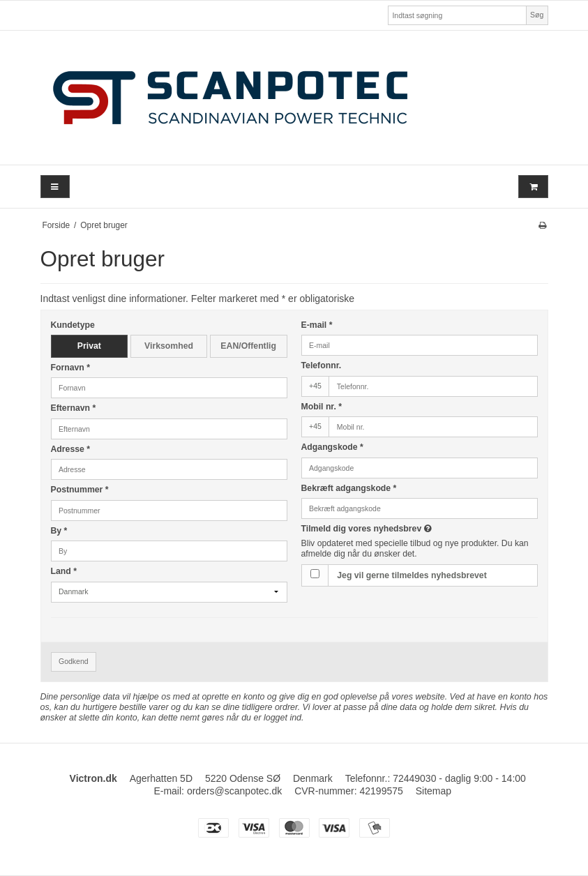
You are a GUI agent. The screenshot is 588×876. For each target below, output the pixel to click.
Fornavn (71, 368)
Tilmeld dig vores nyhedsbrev (401, 529)
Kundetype (73, 325)
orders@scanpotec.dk (234, 791)
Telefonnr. (322, 365)
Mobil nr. (322, 407)
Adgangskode (332, 447)
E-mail (317, 325)
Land (64, 571)
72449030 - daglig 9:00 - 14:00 (459, 778)
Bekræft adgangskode (349, 488)
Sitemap (434, 791)
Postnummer (80, 490)
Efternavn (74, 408)
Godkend (74, 661)
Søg (537, 15)
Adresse (71, 449)
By (59, 531)
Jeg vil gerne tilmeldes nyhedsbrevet (412, 575)
